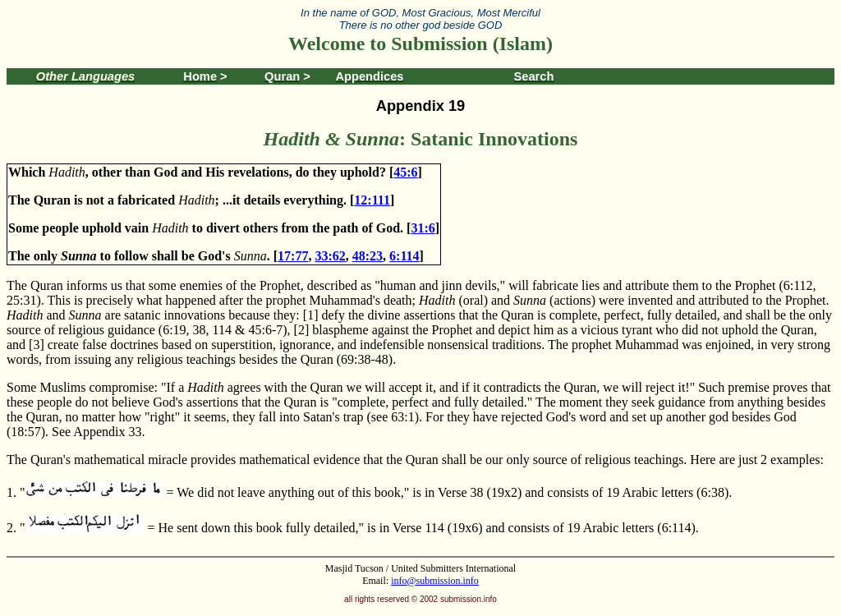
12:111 (372, 200)
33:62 (330, 256)
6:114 (404, 256)
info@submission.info (435, 581)
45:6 (405, 172)
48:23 (368, 256)
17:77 (293, 256)
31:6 (423, 228)
